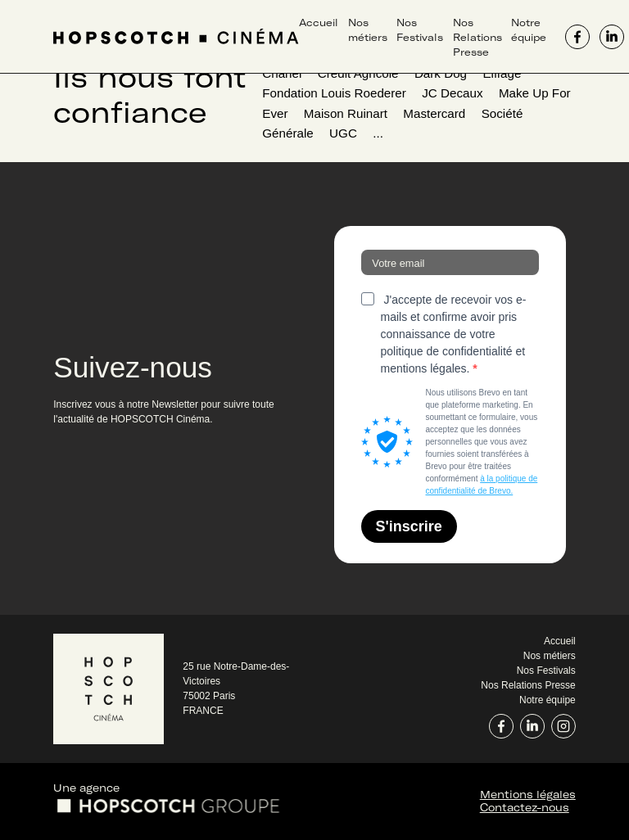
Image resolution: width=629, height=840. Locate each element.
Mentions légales (528, 794)
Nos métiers (550, 656)
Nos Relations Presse (477, 37)
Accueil (319, 22)
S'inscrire (409, 526)
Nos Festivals (546, 671)
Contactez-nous (525, 807)
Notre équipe (548, 700)
